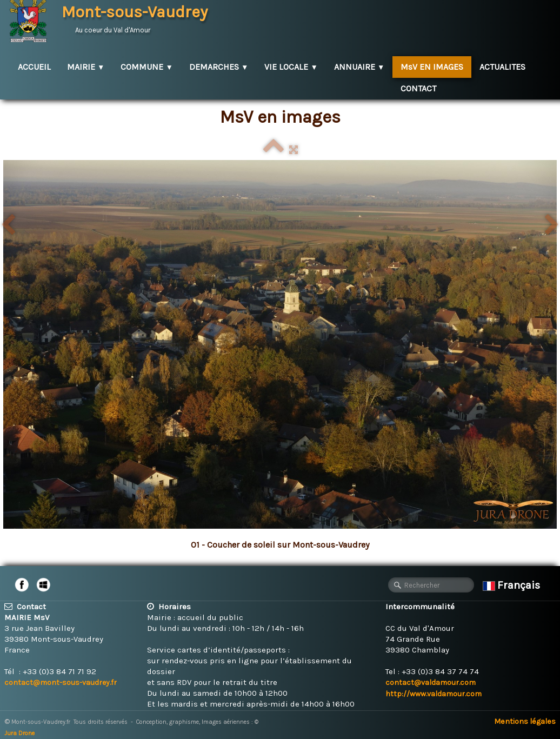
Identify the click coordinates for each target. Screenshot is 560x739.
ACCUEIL (34, 67)
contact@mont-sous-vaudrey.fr (61, 683)
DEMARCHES (219, 67)
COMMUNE (146, 67)
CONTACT (418, 88)
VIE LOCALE (291, 67)
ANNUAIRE (359, 67)
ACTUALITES (502, 67)
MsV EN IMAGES (432, 67)
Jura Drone (19, 733)
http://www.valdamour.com (434, 694)
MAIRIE (86, 67)
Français (513, 585)
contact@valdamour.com (431, 683)
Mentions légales (525, 721)
